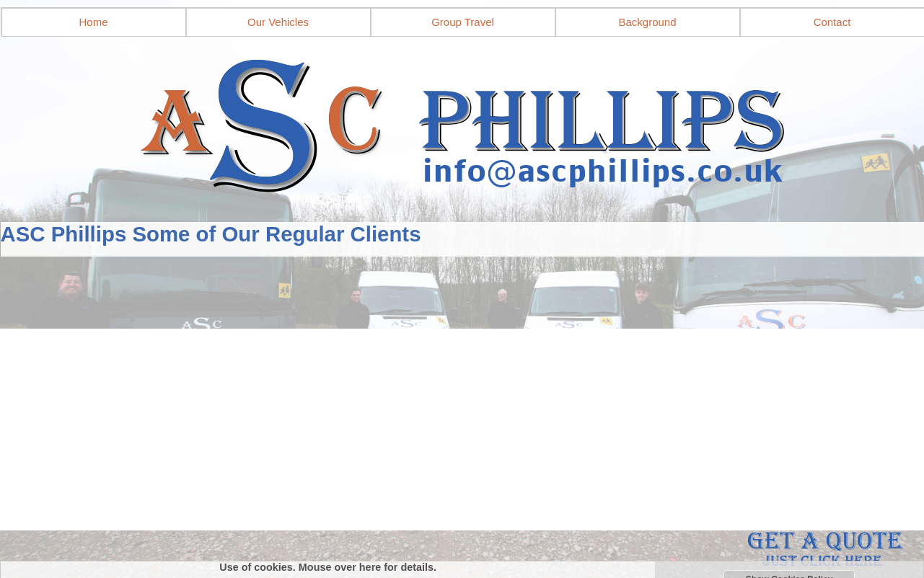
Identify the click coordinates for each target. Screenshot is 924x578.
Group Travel (463, 22)
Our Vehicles (278, 22)
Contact (832, 22)
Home (93, 22)
